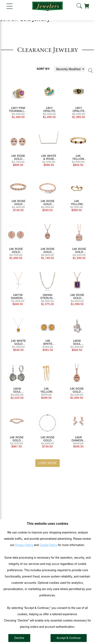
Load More (47, 463)
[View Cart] (87, 6)
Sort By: (43, 69)
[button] (79, 6)
